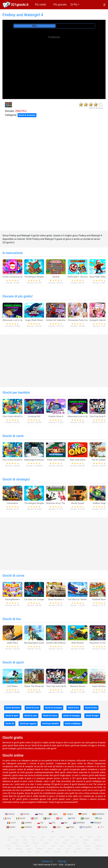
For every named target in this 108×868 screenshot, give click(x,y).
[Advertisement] (54, 63)
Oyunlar (43, 827)
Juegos (68, 814)
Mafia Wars (12, 643)
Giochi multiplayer (73, 724)
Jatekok (27, 823)
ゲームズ (85, 852)
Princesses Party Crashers (80, 320)
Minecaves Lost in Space (14, 320)
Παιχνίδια (86, 827)
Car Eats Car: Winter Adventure (82, 599)
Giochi (21, 818)
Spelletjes (99, 814)
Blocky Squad (78, 503)
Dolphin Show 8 (56, 416)
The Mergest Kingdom (35, 277)
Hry (52, 823)
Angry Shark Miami (34, 320)
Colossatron (12, 503)
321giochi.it (20, 5)
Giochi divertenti (13, 708)
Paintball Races (99, 599)
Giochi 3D (10, 724)
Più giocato (60, 5)
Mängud (96, 823)
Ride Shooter (78, 643)
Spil (60, 818)
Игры (39, 814)
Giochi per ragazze (28, 724)
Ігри (99, 818)
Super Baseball (99, 686)
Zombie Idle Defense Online (59, 643)
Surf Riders (12, 686)
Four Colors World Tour (14, 416)
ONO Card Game (78, 460)
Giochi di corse (13, 576)
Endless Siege (99, 503)
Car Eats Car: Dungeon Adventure (40, 599)
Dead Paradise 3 (56, 599)
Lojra (57, 827)
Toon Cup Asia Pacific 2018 (59, 686)
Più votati (40, 5)
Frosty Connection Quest (14, 277)
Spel (47, 818)
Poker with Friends (56, 460)
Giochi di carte (13, 436)
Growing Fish (34, 416)
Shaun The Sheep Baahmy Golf (39, 686)
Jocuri (12, 823)
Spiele (83, 814)
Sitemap (62, 861)
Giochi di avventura (27, 115)
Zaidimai (27, 827)
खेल (67, 852)
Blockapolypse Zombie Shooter (39, 643)
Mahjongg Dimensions (35, 460)
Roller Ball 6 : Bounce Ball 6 (81, 277)
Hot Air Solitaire (99, 460)
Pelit (72, 818)
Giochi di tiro (12, 619)
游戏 (75, 852)
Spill (35, 818)
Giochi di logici (92, 716)
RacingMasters (13, 599)
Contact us (47, 861)
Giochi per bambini (16, 392)
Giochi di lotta (91, 708)
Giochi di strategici (16, 479)
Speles (11, 827)
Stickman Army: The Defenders (61, 503)
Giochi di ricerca (50, 716)
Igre (65, 823)
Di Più (74, 5)
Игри (70, 827)
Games (10, 814)
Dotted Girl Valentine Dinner (59, 320)
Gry (41, 823)
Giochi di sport (13, 662)
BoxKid (56, 277)
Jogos (53, 814)
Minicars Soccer (78, 686)
